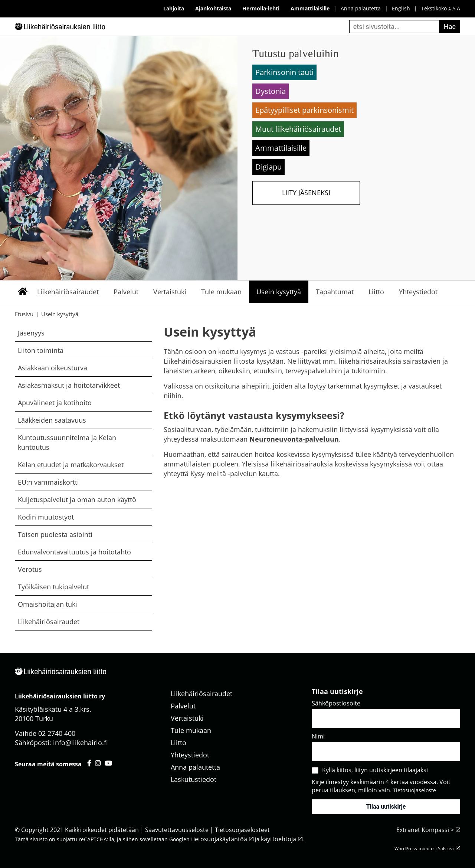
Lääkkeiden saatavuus (52, 420)
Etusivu (22, 292)
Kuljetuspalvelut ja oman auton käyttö (77, 499)
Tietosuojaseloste (415, 790)
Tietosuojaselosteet (242, 830)
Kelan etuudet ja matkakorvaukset (71, 465)
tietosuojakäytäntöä (219, 839)
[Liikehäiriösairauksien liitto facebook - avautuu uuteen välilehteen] (89, 763)
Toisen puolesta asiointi (55, 534)
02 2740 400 (57, 733)
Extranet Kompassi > (425, 830)
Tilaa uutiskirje (386, 807)
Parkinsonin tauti (284, 72)
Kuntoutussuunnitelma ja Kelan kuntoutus (67, 442)
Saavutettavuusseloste (177, 830)
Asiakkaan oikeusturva (53, 368)
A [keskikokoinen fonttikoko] (454, 9)
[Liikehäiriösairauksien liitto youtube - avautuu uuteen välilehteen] (108, 763)
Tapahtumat (335, 292)
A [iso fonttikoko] (458, 8)
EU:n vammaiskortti (48, 482)
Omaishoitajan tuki (47, 604)
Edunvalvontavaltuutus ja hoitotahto (74, 552)
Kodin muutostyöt (46, 517)
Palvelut (126, 292)
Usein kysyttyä (279, 292)
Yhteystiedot (418, 292)
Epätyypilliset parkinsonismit (304, 110)
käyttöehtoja (279, 839)
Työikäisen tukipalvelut (53, 587)
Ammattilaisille (281, 148)
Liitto (376, 292)
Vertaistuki (170, 292)
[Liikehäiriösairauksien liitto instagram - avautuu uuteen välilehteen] (98, 763)
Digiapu (268, 167)
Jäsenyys (31, 333)
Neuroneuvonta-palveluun (294, 439)
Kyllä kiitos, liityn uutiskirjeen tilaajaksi (375, 770)
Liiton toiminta (41, 350)
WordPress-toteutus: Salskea (424, 849)
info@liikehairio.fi (81, 743)
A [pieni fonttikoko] (450, 9)
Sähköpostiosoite (336, 703)
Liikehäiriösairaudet (68, 292)
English (401, 8)
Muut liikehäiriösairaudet (298, 129)
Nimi (318, 736)
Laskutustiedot (194, 779)
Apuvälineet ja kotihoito (55, 403)
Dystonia (271, 91)
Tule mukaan (221, 292)
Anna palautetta (361, 8)
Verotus (30, 569)
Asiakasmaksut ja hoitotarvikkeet (69, 385)
